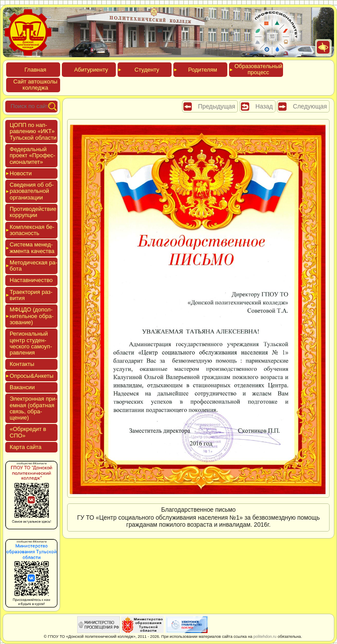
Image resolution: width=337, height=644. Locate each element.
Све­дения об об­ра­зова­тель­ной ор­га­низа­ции (32, 191)
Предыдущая (217, 106)
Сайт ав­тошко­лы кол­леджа (35, 85)
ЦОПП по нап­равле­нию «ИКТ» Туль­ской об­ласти (33, 131)
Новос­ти (21, 173)
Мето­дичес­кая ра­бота (34, 266)
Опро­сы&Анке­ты (32, 376)
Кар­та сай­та (25, 447)
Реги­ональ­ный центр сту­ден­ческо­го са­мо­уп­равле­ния (31, 343)
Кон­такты (22, 364)
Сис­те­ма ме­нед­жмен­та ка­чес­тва (32, 248)
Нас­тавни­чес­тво (31, 280)
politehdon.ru (265, 637)
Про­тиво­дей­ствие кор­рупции (33, 212)
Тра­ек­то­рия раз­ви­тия (31, 295)
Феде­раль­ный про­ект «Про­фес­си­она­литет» (32, 156)
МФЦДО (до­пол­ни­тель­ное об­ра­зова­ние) (32, 316)
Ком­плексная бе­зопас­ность (32, 230)
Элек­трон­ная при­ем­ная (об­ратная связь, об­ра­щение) (33, 408)
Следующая (310, 106)
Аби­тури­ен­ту (91, 70)
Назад (264, 106)
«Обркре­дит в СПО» (28, 432)
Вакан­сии (22, 387)
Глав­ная (35, 70)
